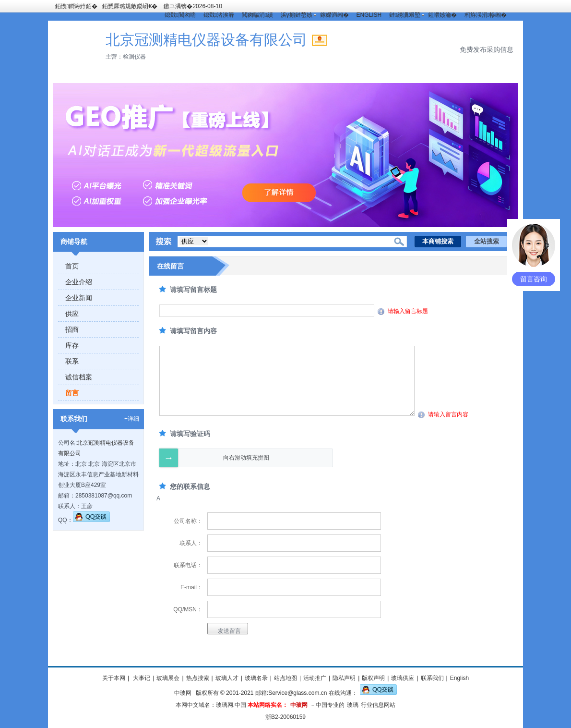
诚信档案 (79, 377)
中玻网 (183, 693)
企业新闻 (79, 298)
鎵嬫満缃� (334, 15)
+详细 (132, 419)
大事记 (141, 678)
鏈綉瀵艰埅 (404, 15)
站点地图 (285, 678)
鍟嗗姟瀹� (442, 15)
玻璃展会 (168, 678)
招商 (72, 329)
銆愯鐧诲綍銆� (76, 6)
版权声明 (373, 678)
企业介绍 (79, 282)
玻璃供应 (403, 678)
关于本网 (114, 678)
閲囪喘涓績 (257, 15)
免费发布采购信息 (487, 49)
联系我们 (432, 678)
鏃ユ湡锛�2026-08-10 (193, 6)
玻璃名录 (256, 678)
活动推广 (315, 678)
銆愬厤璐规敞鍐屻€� (130, 6)
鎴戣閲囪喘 (180, 15)
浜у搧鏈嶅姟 (297, 15)
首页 (72, 266)
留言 (72, 393)
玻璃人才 (227, 678)
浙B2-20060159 (285, 717)
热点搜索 (198, 678)
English (459, 678)
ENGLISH (369, 15)
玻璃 (353, 705)
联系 (72, 361)
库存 (72, 345)
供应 (72, 314)
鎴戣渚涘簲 (219, 15)
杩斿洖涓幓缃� (486, 15)
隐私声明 (344, 678)
